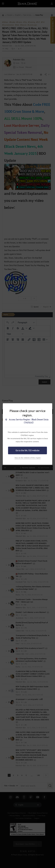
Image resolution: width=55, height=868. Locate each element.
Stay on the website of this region (28, 458)
